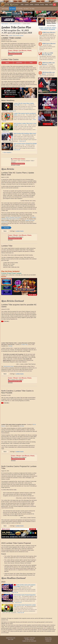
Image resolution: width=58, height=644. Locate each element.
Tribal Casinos (5, 24)
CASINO (41, 28)
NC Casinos (12, 9)
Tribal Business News (8, 366)
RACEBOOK (52, 29)
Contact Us (48, 641)
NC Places (26, 9)
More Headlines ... (7, 152)
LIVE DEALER (48, 28)
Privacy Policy (48, 638)
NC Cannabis (19, 9)
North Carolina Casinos (15, 24)
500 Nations (12, 5)
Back (5, 231)
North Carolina (5, 9)
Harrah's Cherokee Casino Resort (13, 217)
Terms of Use (48, 639)
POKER (54, 28)
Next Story (7, 228)
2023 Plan (19, 63)
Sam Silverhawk (32, 641)
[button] (51, 5)
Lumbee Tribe (24, 344)
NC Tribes (32, 9)
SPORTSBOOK (44, 29)
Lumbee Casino (26, 24)
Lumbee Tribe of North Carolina (16, 36)
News (7, 63)
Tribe (31, 63)
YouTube (10, 346)
